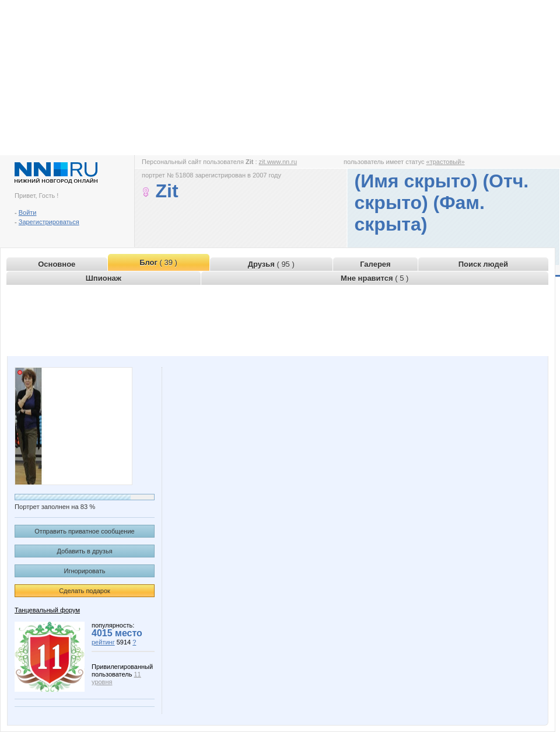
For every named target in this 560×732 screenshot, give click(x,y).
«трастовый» (446, 162)
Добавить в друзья (84, 551)
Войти (28, 212)
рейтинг (103, 642)
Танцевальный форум (47, 610)
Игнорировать (85, 571)
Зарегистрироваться (49, 222)
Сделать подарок (85, 591)
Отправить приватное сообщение (84, 531)
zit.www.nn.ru (278, 162)
